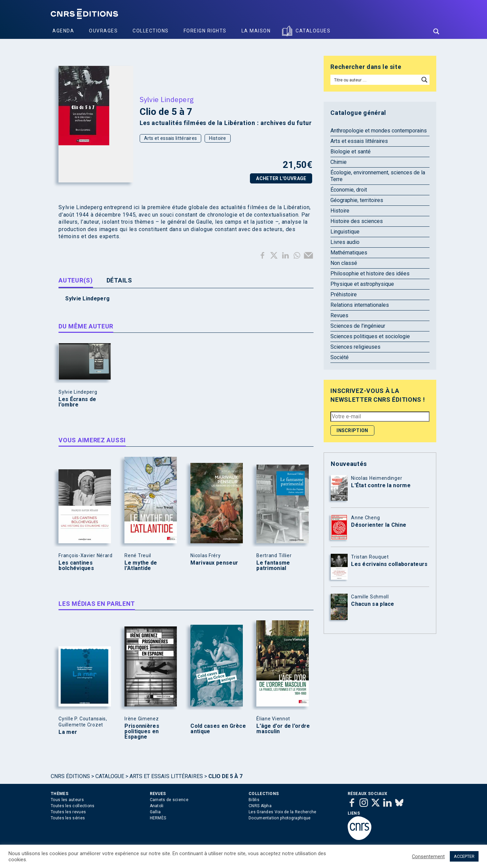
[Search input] (375, 80)
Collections (151, 31)
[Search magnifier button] (436, 31)
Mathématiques (349, 253)
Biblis (254, 800)
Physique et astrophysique (362, 284)
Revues (339, 315)
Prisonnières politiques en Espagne (142, 731)
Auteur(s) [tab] (76, 280)
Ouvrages (103, 31)
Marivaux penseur (214, 563)
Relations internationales (360, 305)
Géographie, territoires (357, 200)
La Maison (256, 31)
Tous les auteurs (67, 800)
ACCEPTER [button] (464, 856)
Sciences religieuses (355, 347)
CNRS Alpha (260, 806)
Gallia (155, 812)
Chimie (339, 162)
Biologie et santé (351, 152)
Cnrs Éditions (70, 776)
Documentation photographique (280, 818)
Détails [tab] (119, 280)
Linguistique (345, 232)
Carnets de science (169, 800)
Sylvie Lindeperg (167, 99)
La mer (68, 732)
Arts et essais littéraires (171, 138)
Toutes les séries (68, 818)
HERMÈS (158, 818)
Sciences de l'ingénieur (358, 326)
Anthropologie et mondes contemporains (379, 131)
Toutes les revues (68, 812)
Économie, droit (349, 190)
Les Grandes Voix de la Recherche (283, 812)
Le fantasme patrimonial (273, 566)
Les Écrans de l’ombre (77, 402)
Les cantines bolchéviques (76, 566)
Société (340, 357)
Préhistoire (344, 294)
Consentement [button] (428, 857)
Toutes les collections (73, 806)
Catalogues (313, 31)
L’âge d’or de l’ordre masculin (283, 729)
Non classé (344, 263)
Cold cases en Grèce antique (218, 729)
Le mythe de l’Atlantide (141, 566)
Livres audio (345, 242)
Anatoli (157, 806)
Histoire (217, 138)
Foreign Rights (205, 31)
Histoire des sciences (357, 221)
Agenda (63, 31)
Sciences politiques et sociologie (370, 336)
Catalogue (110, 776)
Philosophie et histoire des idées (370, 274)
